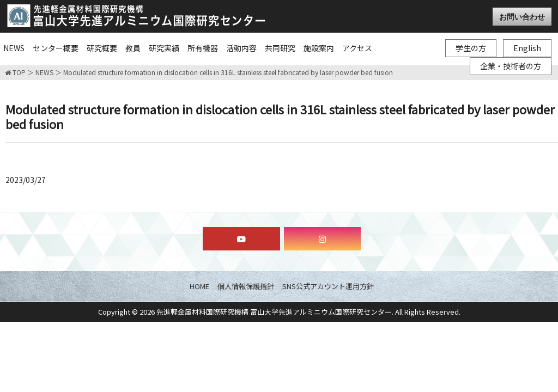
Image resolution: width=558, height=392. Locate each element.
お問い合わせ (522, 17)
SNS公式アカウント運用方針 (328, 286)
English (527, 48)
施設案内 (319, 48)
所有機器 (203, 48)
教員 (133, 48)
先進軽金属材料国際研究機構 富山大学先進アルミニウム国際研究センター (274, 312)
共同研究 (280, 48)
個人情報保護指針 (246, 286)
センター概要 (56, 48)
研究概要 (102, 48)
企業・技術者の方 (511, 66)
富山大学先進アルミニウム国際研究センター (136, 16)
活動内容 (241, 48)
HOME (199, 286)
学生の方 (471, 48)
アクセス (357, 48)
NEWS (14, 48)
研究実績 (164, 48)
